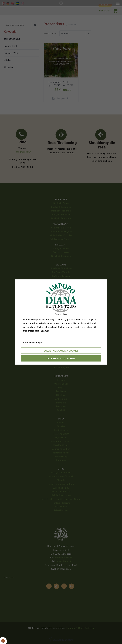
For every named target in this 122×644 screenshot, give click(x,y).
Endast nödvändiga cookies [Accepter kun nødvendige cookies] (61, 351)
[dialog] (61, 322)
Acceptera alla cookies (61, 358)
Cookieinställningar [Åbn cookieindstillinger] (33, 342)
